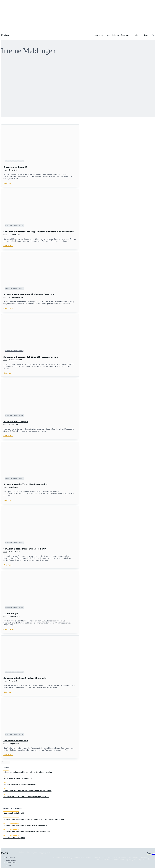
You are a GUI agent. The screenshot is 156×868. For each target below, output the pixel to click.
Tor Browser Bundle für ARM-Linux (18, 778)
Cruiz (5, 170)
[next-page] (7, 762)
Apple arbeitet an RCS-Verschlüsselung (20, 784)
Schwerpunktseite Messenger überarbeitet (25, 549)
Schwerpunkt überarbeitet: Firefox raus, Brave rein (29, 294)
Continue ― (8, 183)
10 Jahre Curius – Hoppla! (16, 422)
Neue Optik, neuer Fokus (16, 741)
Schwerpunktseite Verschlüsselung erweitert (26, 484)
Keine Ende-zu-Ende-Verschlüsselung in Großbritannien (27, 791)
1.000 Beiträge (11, 614)
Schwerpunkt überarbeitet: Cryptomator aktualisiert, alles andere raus (39, 232)
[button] (153, 35)
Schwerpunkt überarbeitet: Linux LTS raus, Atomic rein (31, 357)
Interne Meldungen (14, 161)
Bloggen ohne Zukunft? (15, 167)
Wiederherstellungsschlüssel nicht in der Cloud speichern (28, 772)
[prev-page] (3, 762)
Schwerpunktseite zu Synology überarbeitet (25, 678)
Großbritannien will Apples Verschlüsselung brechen (26, 797)
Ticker (6, 770)
